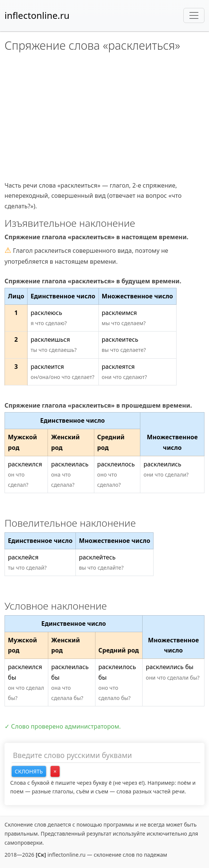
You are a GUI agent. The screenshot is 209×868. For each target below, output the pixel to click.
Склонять (29, 771)
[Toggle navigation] (194, 15)
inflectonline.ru (37, 15)
